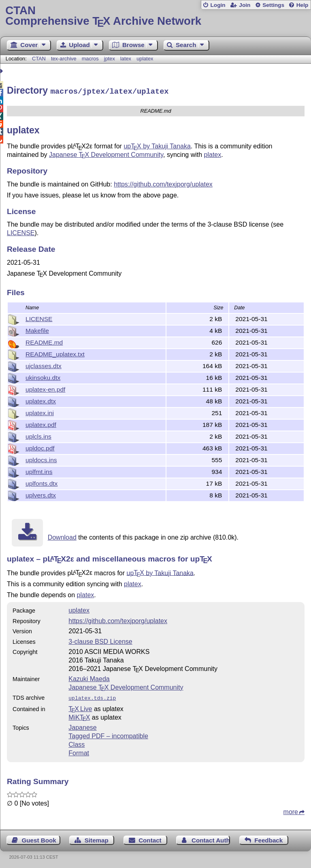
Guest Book (39, 838)
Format (79, 751)
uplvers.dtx (41, 494)
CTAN (39, 59)
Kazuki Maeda (89, 678)
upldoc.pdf (40, 447)
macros (90, 59)
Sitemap (97, 838)
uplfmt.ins (39, 470)
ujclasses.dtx (44, 365)
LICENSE (21, 232)
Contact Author (211, 838)
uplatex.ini (40, 412)
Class (77, 743)
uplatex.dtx (41, 400)
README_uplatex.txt (55, 353)
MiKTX (79, 715)
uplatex (145, 59)
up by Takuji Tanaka (157, 145)
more (291, 810)
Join (245, 5)
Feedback (268, 838)
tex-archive (64, 59)
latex (126, 59)
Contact (150, 838)
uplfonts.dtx (42, 482)
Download (62, 536)
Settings (273, 5)
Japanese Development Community (106, 153)
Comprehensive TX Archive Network (155, 16)
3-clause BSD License (100, 640)
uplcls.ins (38, 435)
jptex (110, 59)
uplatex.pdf (41, 423)
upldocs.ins (41, 459)
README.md (44, 341)
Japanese (82, 725)
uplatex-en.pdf (45, 388)
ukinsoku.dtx (43, 376)
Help (302, 5)
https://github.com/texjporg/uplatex (163, 183)
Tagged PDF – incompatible (108, 734)
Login (218, 5)
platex (213, 153)
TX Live (80, 707)
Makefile (37, 329)
